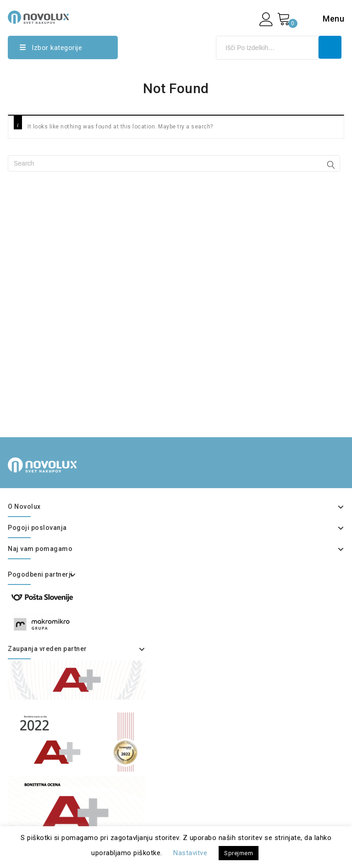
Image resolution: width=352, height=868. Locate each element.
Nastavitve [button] (190, 853)
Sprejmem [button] (239, 853)
